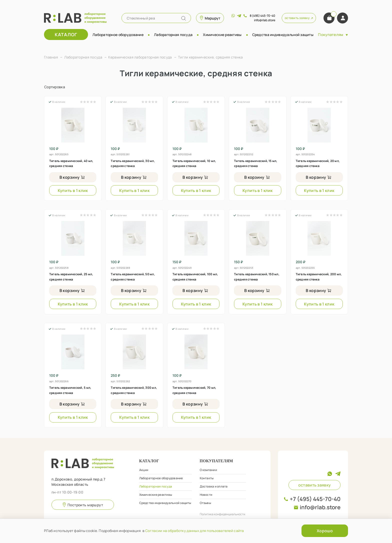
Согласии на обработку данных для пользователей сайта (195, 531)
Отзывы (205, 503)
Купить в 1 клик (73, 190)
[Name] (184, 18)
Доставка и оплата (214, 486)
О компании (208, 470)
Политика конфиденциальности (222, 514)
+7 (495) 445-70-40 (315, 499)
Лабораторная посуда (173, 35)
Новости (206, 495)
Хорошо (325, 531)
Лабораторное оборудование (118, 35)
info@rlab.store (320, 507)
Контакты (207, 478)
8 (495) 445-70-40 (262, 16)
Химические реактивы (222, 35)
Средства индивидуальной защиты (283, 35)
